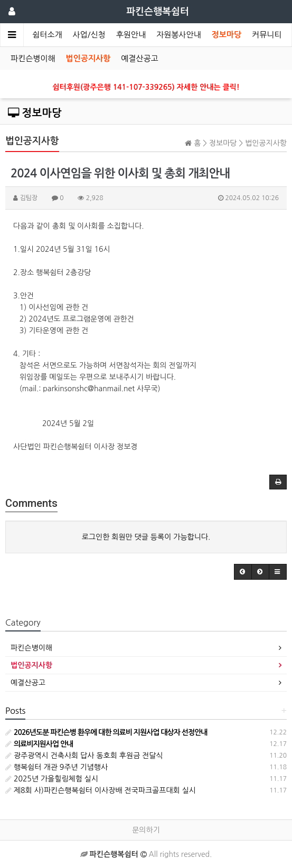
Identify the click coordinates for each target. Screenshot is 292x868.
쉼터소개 (47, 35)
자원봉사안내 (179, 35)
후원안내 (131, 35)
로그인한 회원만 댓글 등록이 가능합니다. (146, 537)
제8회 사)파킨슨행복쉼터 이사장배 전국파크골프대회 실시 (101, 790)
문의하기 (146, 830)
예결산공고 (140, 58)
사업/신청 (89, 35)
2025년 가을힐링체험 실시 (52, 779)
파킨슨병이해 (33, 58)
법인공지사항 (88, 58)
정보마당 (227, 35)
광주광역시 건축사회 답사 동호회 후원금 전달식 (84, 756)
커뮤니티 (267, 35)
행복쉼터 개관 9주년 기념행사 (56, 767)
